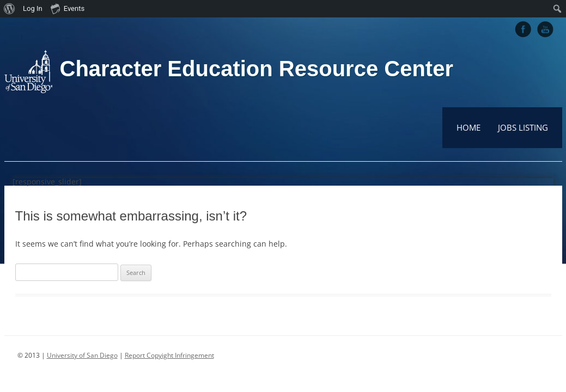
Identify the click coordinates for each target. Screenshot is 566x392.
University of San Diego (82, 355)
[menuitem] (10, 9)
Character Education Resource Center (257, 69)
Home (468, 127)
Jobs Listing (523, 127)
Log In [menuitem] (33, 8)
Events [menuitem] (68, 8)
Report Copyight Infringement (169, 355)
